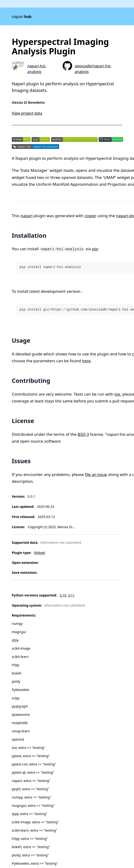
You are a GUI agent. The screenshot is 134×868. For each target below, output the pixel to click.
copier (90, 216)
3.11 (71, 595)
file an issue (96, 474)
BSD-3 (83, 434)
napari (22, 17)
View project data (27, 113)
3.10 (63, 595)
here (86, 361)
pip (95, 249)
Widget (40, 553)
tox (117, 394)
